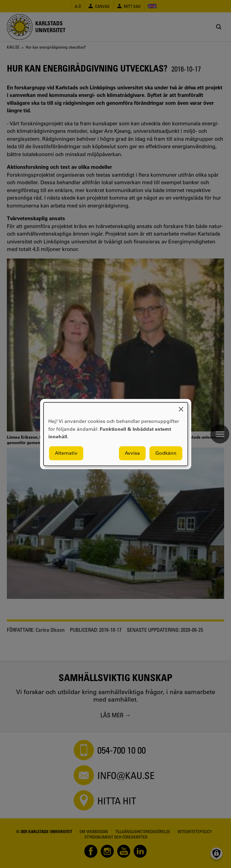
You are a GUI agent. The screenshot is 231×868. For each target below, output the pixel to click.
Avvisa (132, 453)
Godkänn (166, 453)
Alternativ (66, 453)
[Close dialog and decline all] (181, 407)
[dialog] (116, 434)
